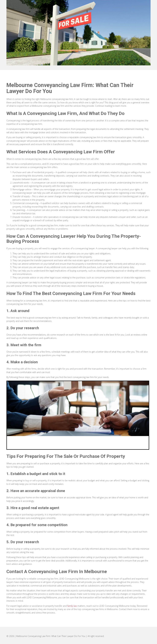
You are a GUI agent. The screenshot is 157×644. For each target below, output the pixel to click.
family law (72, 606)
